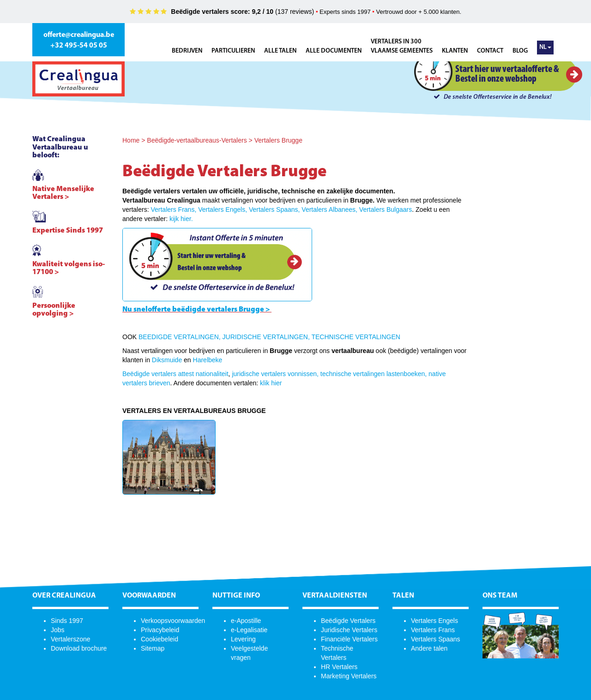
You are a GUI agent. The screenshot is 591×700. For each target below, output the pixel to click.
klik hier (271, 383)
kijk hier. (181, 219)
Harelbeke (208, 360)
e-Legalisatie (249, 630)
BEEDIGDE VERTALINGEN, (180, 337)
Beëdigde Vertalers (348, 621)
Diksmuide (167, 360)
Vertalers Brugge (278, 140)
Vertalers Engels (434, 621)
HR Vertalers (339, 667)
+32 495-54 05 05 (79, 46)
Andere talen (429, 648)
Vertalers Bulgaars (386, 209)
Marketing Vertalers (349, 676)
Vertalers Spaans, (274, 209)
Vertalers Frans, (173, 209)
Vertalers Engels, (223, 209)
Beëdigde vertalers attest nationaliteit (175, 374)
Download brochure (79, 648)
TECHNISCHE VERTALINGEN (356, 337)
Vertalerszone (71, 639)
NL (545, 47)
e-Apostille (246, 621)
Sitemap (153, 648)
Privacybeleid (160, 630)
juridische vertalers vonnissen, (275, 374)
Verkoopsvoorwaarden (173, 621)
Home (131, 140)
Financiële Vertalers (349, 639)
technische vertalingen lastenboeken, (374, 374)
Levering (243, 639)
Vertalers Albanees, (329, 209)
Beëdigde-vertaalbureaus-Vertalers (197, 140)
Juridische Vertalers (349, 630)
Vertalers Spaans (436, 639)
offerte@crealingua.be (79, 35)
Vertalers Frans (433, 630)
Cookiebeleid (160, 639)
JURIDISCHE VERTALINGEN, (266, 337)
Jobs (58, 630)
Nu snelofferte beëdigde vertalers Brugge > (196, 310)
